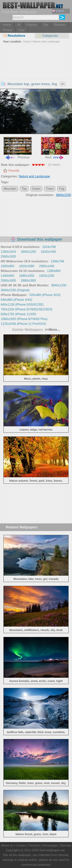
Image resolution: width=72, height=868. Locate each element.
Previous (18, 148)
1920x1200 (47, 276)
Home (7, 25)
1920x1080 (27, 266)
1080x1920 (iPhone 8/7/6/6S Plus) (24, 319)
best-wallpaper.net (52, 850)
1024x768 (49, 247)
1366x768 (57, 261)
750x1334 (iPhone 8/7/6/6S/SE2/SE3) (27, 309)
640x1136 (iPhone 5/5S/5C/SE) (22, 305)
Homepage (50, 845)
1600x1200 (28, 252)
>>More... (52, 330)
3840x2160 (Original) (15, 290)
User (22, 30)
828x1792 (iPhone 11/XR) (18, 314)
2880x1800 (28, 281)
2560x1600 (8, 281)
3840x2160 (63, 195)
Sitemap (65, 845)
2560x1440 (47, 266)
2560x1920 (8, 256)
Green (36, 189)
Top (46, 25)
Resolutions (14, 36)
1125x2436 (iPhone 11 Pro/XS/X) (24, 324)
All (19, 25)
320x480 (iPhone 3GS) (45, 295)
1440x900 (7, 276)
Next (55, 148)
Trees (50, 189)
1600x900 (7, 266)
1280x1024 (8, 252)
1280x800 (54, 271)
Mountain (10, 189)
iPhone (8, 30)
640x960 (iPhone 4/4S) (17, 300)
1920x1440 (48, 252)
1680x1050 (27, 276)
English (58, 11)
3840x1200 (59, 285)
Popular (32, 25)
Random (60, 25)
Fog (62, 189)
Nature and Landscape (46, 42)
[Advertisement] (36, 73)
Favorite (14, 171)
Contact (21, 845)
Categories (48, 36)
